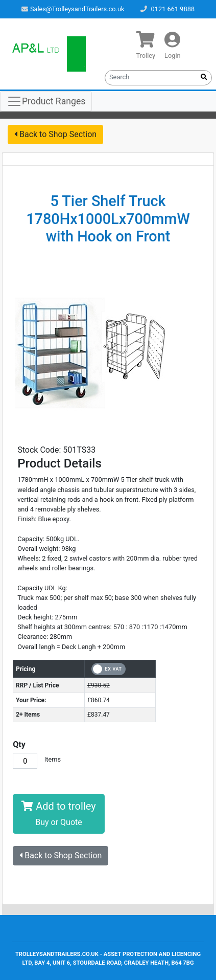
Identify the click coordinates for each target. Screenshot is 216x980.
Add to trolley (58, 814)
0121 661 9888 (173, 9)
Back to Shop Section (55, 134)
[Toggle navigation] (46, 101)
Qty (19, 744)
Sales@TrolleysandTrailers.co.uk (73, 9)
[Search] (151, 77)
